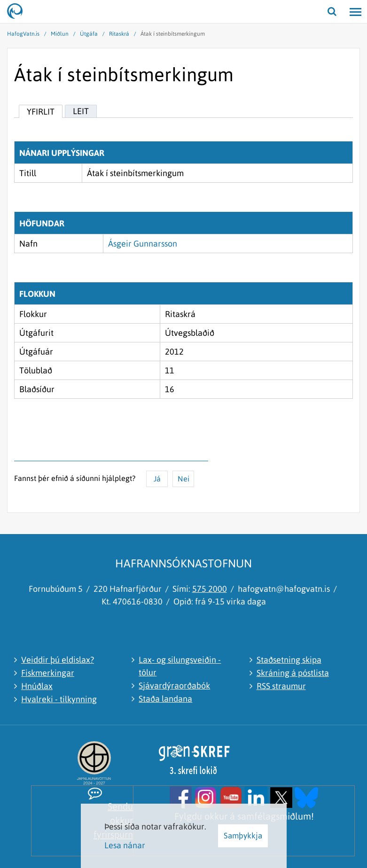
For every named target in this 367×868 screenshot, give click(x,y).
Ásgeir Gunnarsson (143, 244)
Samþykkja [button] (243, 836)
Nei (183, 479)
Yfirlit (41, 112)
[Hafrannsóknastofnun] (19, 12)
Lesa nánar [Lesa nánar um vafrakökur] (125, 845)
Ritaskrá (119, 34)
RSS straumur (281, 686)
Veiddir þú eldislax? (58, 660)
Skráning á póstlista (293, 673)
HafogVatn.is (23, 34)
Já (157, 479)
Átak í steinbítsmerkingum (173, 34)
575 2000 (210, 589)
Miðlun (60, 34)
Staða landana (165, 699)
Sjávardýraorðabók (174, 686)
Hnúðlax (37, 686)
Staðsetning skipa (289, 660)
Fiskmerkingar (48, 673)
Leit (81, 111)
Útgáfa (89, 34)
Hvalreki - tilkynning (59, 699)
